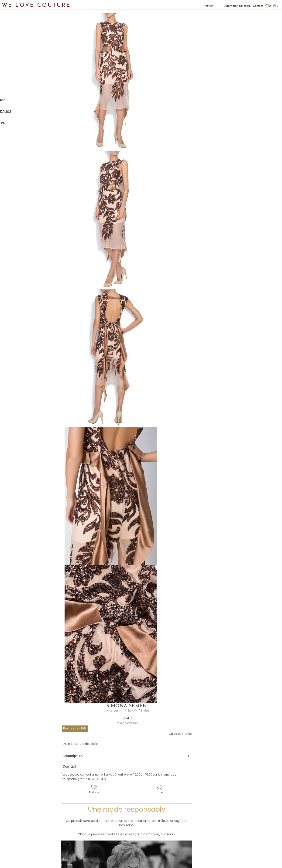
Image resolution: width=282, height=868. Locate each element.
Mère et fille (16, 204)
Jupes (15, 57)
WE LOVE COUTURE (36, 5)
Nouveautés (16, 34)
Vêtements (15, 46)
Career (235, 839)
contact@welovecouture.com (245, 775)
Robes (15, 91)
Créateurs (14, 192)
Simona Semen (205, 15)
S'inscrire (245, 6)
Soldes (11, 215)
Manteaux (19, 68)
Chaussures (16, 158)
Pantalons (19, 80)
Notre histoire (17, 23)
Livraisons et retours (244, 821)
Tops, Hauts (20, 136)
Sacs (9, 170)
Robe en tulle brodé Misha (137, 9)
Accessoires (16, 181)
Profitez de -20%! (178, 37)
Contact (258, 6)
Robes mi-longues (30, 113)
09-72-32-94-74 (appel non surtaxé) (170, 775)
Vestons (17, 147)
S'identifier (231, 6)
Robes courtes (27, 125)
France (208, 6)
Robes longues (27, 102)
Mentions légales (242, 816)
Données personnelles (246, 825)
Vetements (68, 9)
